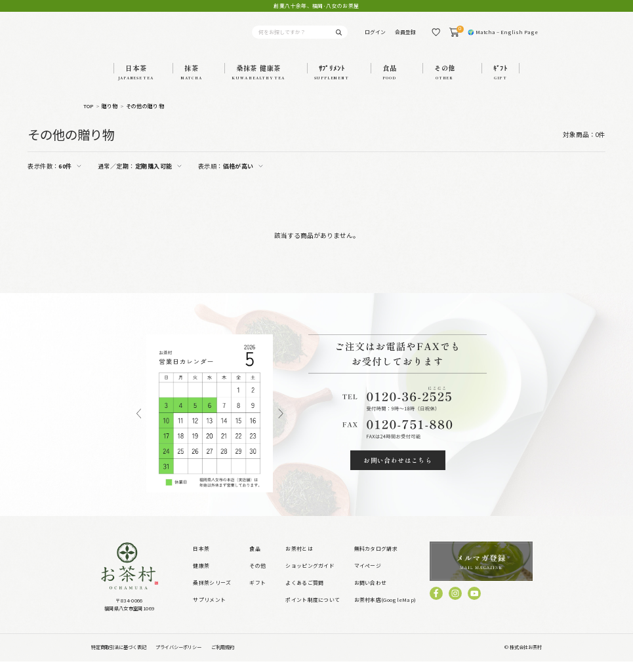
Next (281, 424)
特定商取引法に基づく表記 (119, 658)
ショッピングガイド (310, 576)
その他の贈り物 (145, 116)
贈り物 (110, 116)
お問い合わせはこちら (398, 471)
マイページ (368, 576)
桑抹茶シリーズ (212, 593)
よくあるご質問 (304, 593)
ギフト (257, 593)
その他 (257, 576)
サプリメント (209, 611)
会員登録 (405, 37)
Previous (139, 424)
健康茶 (201, 576)
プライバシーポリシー (178, 658)
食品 (255, 559)
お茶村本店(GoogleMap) (385, 611)
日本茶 (201, 559)
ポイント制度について (313, 611)
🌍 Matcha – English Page (503, 37)
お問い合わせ (371, 593)
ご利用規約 (223, 658)
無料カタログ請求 (376, 559)
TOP (89, 116)
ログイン (375, 37)
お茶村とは (299, 559)
